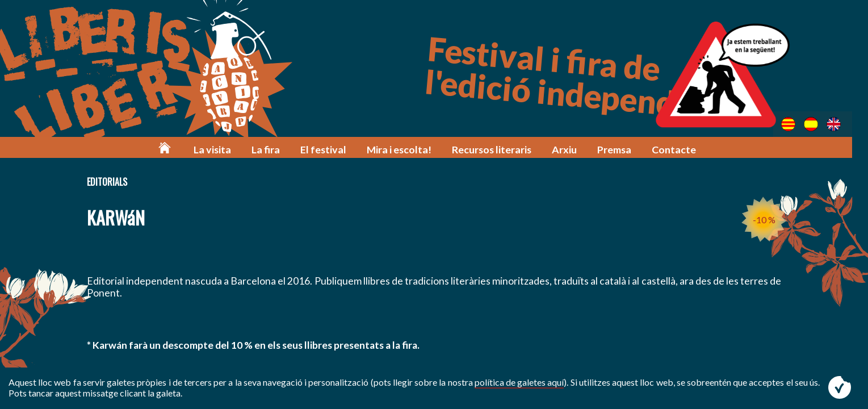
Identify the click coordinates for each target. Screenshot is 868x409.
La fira (276, 149)
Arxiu (569, 149)
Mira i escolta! (406, 149)
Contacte (677, 149)
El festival (332, 149)
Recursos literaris (497, 149)
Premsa (618, 149)
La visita (225, 149)
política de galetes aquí (519, 382)
